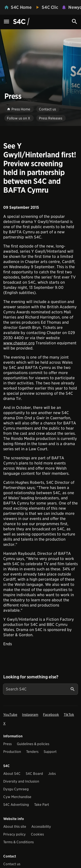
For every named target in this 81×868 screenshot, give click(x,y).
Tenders (32, 752)
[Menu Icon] (6, 22)
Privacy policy (14, 834)
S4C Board (34, 774)
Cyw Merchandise (17, 797)
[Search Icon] (75, 22)
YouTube (10, 715)
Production (12, 752)
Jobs (52, 774)
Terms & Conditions (18, 842)
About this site (15, 827)
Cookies (37, 834)
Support (50, 752)
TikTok (69, 715)
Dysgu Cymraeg (16, 789)
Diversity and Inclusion (21, 781)
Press (7, 744)
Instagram (30, 715)
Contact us (12, 864)
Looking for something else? (31, 677)
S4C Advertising (16, 805)
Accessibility (41, 827)
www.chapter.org (19, 343)
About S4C (12, 774)
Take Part (42, 805)
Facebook (51, 715)
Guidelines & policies (33, 744)
